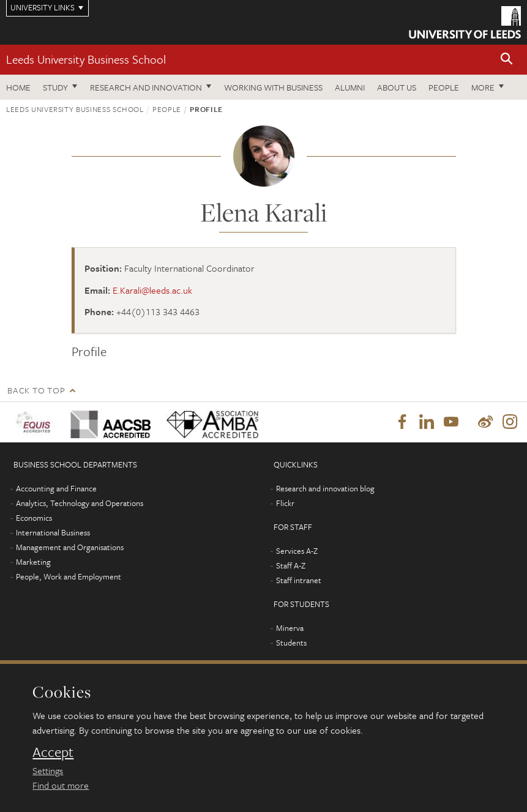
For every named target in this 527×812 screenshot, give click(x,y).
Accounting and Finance (56, 488)
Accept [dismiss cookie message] (53, 752)
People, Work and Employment (69, 576)
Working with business (273, 87)
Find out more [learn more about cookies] (61, 785)
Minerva (290, 628)
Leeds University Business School (86, 59)
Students (291, 643)
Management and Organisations (70, 547)
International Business (53, 532)
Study (55, 87)
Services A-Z (297, 551)
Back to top (36, 390)
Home (18, 87)
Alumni (350, 87)
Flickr (285, 503)
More (483, 87)
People (444, 87)
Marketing (33, 562)
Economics (34, 518)
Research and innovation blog (325, 488)
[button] (507, 60)
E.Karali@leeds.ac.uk (152, 290)
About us (397, 87)
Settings (48, 770)
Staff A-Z (291, 565)
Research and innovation (146, 87)
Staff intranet (299, 580)
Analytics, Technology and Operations (80, 503)
